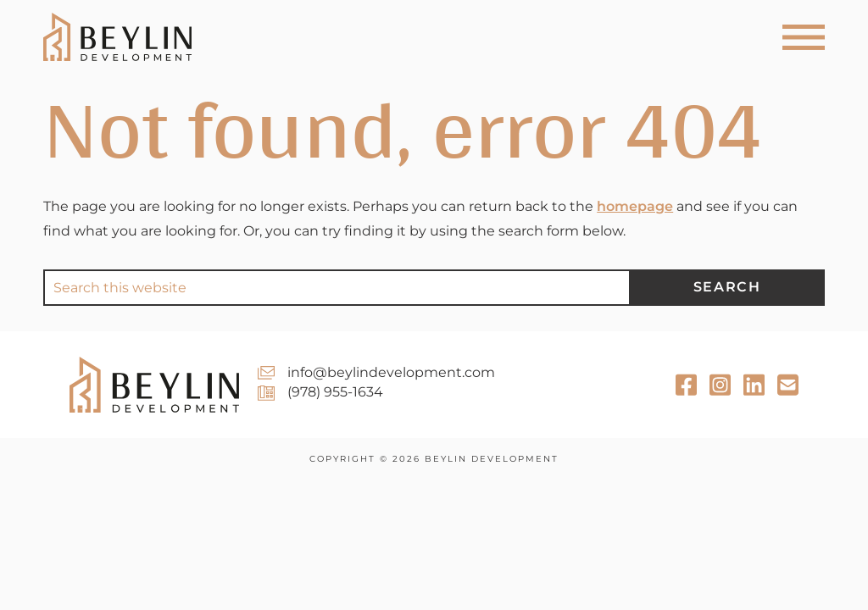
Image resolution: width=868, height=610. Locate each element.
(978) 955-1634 (335, 392)
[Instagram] (720, 385)
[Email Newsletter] (754, 385)
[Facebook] (686, 385)
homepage (635, 206)
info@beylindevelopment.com (391, 372)
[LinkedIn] (788, 385)
